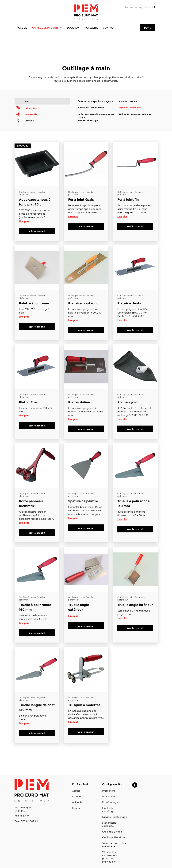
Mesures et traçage (88, 120)
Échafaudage (110, 802)
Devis (147, 27)
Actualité (91, 27)
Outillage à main (112, 832)
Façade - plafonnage (115, 817)
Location (73, 27)
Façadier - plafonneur (130, 107)
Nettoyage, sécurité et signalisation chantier (96, 115)
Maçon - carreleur (128, 101)
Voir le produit (37, 231)
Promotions (109, 791)
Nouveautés (109, 797)
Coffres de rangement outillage (135, 114)
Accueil (22, 27)
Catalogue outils (112, 784)
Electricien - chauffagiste (91, 107)
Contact (109, 27)
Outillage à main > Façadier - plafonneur (33, 193)
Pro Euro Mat (80, 784)
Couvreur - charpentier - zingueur (95, 101)
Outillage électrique (114, 838)
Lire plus (24, 221)
